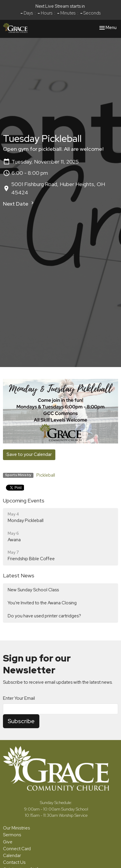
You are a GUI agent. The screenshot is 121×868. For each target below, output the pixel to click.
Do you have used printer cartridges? (44, 616)
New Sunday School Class (33, 590)
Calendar (12, 856)
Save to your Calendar (29, 454)
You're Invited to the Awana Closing (42, 603)
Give (8, 842)
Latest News (19, 575)
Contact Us (14, 862)
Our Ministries (16, 828)
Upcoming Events (24, 501)
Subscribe (21, 721)
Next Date (19, 204)
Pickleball (46, 475)
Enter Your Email (19, 698)
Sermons (12, 835)
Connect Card (17, 849)
